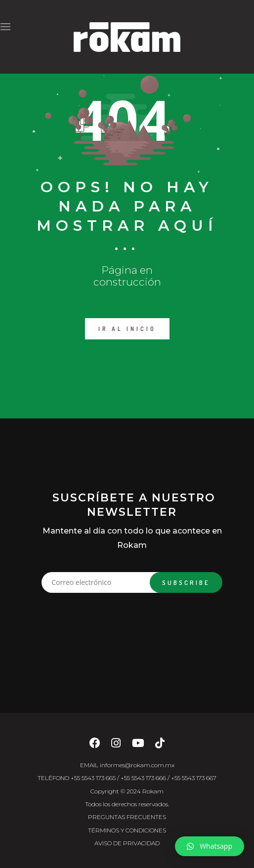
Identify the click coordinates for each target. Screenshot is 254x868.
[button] (210, 846)
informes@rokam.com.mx (137, 765)
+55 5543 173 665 (93, 778)
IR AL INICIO (127, 329)
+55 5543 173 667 (194, 778)
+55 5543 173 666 (143, 778)
